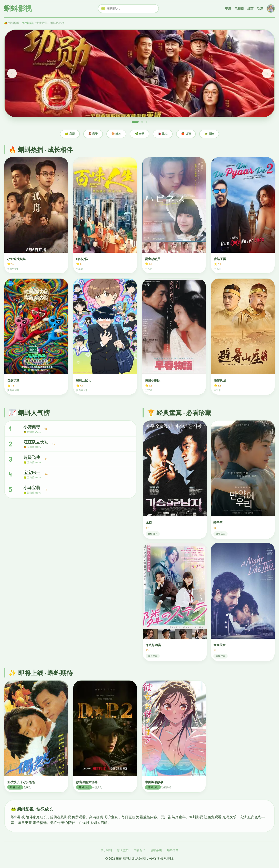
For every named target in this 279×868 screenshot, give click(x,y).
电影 (228, 8)
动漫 (260, 8)
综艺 (250, 8)
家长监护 (123, 850)
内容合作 (139, 850)
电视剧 (239, 8)
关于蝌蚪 (106, 850)
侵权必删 (156, 850)
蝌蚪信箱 (173, 850)
